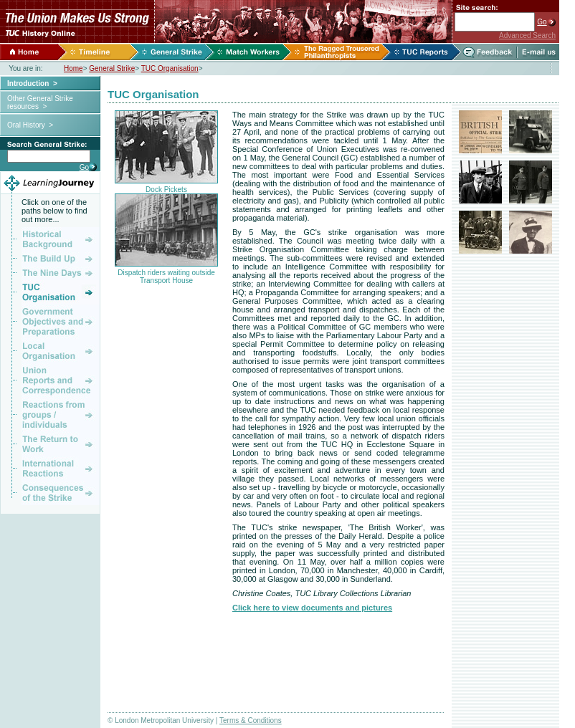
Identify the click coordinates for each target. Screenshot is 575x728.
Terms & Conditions (251, 720)
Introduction (28, 83)
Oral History (26, 125)
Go (542, 22)
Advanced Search (527, 35)
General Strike (112, 68)
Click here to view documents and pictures (312, 608)
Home (73, 68)
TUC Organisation (170, 68)
